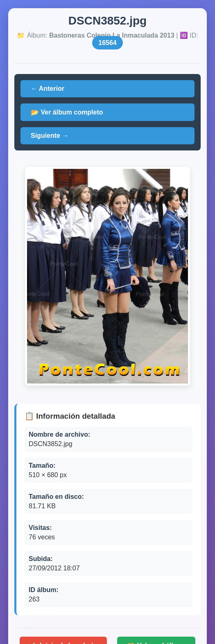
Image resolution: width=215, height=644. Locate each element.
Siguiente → (50, 136)
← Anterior (48, 89)
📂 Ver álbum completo (67, 112)
